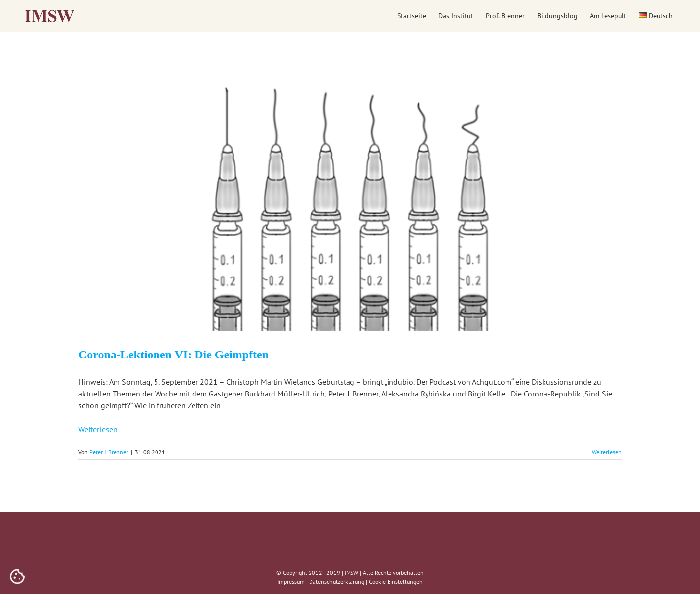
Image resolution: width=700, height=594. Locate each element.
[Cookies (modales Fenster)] (17, 577)
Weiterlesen (98, 429)
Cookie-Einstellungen (396, 581)
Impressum (291, 581)
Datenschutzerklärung (337, 581)
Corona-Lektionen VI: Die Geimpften (174, 355)
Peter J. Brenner (109, 452)
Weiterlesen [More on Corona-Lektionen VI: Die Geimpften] (607, 452)
